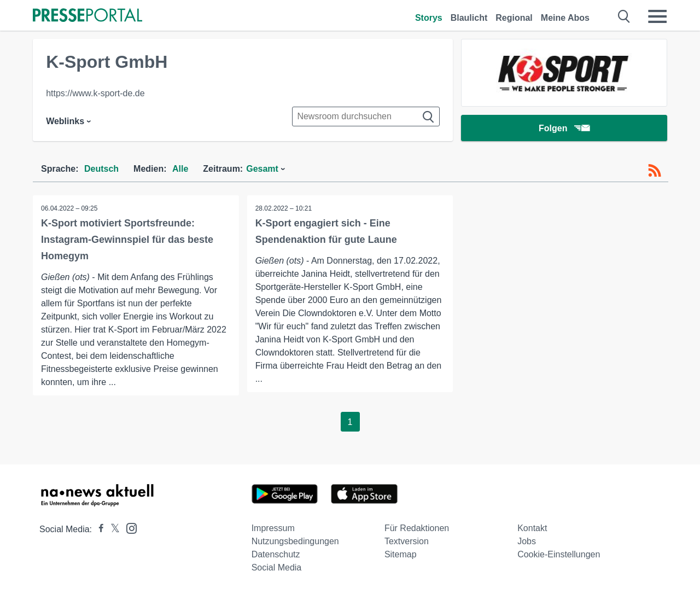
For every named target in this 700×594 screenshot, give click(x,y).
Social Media (277, 567)
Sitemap (401, 554)
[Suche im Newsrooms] (366, 117)
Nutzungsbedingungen (295, 541)
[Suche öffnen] (624, 16)
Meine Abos (565, 18)
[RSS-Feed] (655, 171)
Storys (429, 18)
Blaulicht (469, 18)
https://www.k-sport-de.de (95, 93)
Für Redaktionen (417, 528)
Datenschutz (276, 554)
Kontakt (532, 528)
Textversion (407, 541)
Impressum (273, 528)
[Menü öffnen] (657, 16)
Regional (514, 18)
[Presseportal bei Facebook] (98, 529)
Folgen (564, 128)
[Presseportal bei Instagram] (128, 528)
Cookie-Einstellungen (559, 554)
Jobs (527, 541)
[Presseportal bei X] (112, 529)
